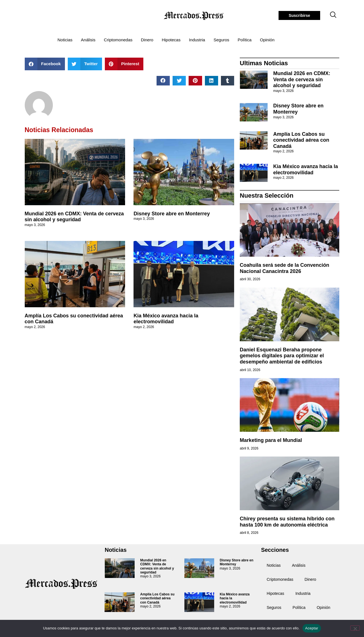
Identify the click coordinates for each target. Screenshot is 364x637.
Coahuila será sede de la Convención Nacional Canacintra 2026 (284, 268)
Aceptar (312, 628)
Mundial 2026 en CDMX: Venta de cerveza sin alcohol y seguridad (74, 217)
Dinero (147, 40)
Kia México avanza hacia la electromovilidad (166, 319)
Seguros (221, 40)
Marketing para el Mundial (271, 440)
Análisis (88, 40)
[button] (45, 64)
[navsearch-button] (333, 15)
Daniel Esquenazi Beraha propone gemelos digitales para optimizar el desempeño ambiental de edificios (282, 356)
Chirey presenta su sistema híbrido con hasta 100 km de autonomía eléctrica (287, 522)
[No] (355, 628)
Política (245, 40)
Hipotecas (171, 40)
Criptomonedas (118, 40)
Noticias (65, 40)
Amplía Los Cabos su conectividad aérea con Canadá (301, 140)
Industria (197, 40)
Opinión (267, 40)
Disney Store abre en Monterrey (172, 214)
